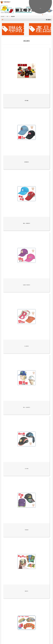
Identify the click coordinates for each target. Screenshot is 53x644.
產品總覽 (40, 29)
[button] (43, 15)
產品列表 (13, 17)
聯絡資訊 (13, 29)
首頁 (7, 17)
